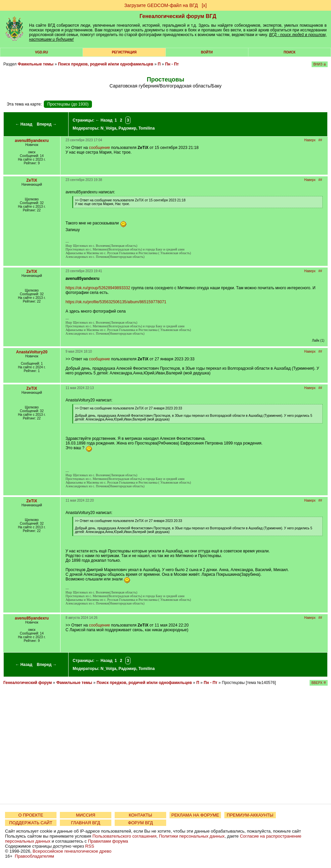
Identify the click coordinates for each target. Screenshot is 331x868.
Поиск (289, 52)
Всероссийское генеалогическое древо (72, 851)
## (320, 140)
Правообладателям (34, 856)
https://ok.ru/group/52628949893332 (98, 288)
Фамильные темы (36, 64)
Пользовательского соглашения (124, 836)
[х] (204, 5)
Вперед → (47, 124)
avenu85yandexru (32, 141)
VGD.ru (42, 52)
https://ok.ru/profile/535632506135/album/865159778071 (116, 302)
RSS (90, 846)
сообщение (99, 148)
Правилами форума (108, 841)
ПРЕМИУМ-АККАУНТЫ (250, 815)
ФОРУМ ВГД (141, 823)
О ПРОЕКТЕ (31, 815)
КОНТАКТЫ (140, 815)
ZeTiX (32, 180)
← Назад (24, 124)
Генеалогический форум (28, 683)
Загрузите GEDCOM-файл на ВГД (161, 5)
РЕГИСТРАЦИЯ (124, 52)
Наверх (310, 140)
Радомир (128, 128)
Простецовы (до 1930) (68, 104)
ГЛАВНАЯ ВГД (86, 823)
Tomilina (146, 128)
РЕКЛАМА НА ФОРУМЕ (195, 815)
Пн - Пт (172, 64)
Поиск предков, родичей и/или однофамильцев (105, 64)
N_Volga (108, 128)
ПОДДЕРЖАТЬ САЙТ (31, 823)
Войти (207, 52)
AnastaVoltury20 (32, 352)
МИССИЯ (86, 815)
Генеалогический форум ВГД (178, 16)
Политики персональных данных (192, 836)
